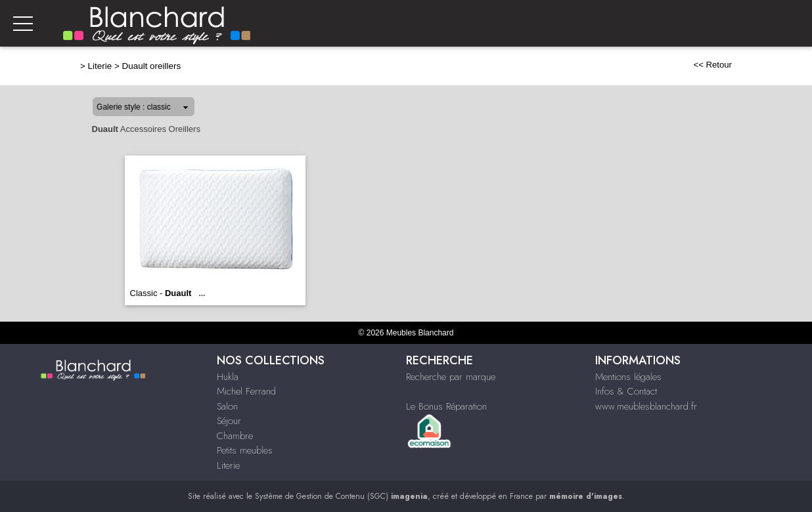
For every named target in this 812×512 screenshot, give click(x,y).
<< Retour (712, 65)
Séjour (229, 421)
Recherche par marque (451, 377)
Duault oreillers (152, 66)
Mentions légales (628, 377)
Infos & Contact (626, 391)
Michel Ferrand (246, 391)
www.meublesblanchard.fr (646, 406)
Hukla (228, 377)
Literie (100, 66)
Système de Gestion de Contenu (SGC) (341, 496)
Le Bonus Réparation (446, 406)
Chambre (235, 436)
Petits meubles (245, 450)
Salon (227, 406)
